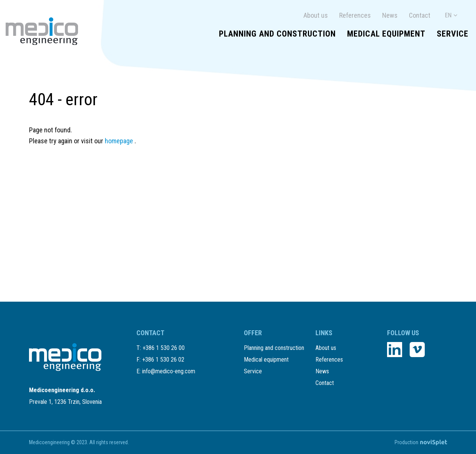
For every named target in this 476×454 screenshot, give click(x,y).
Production (421, 442)
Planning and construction (277, 34)
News (390, 15)
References (355, 15)
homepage (120, 141)
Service (453, 34)
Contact (420, 15)
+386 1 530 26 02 (163, 360)
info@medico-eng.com (169, 371)
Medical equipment (386, 34)
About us (316, 15)
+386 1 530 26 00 (164, 348)
